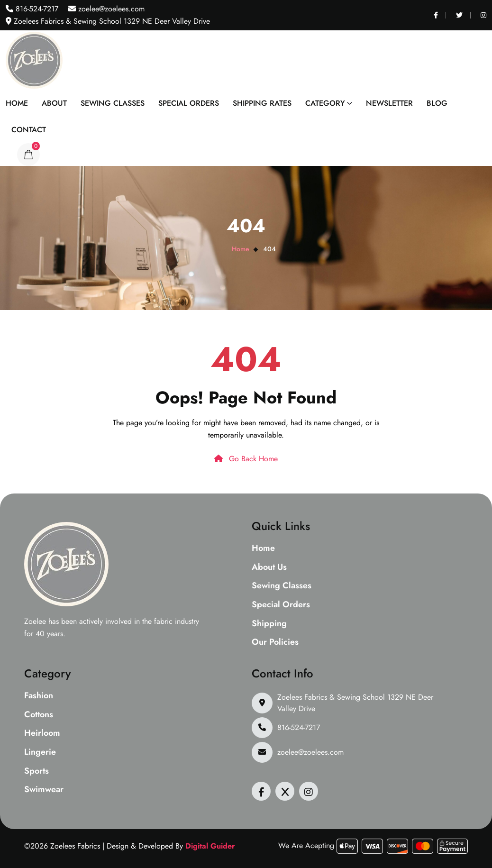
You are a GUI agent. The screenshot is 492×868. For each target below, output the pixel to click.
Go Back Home (246, 459)
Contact (29, 130)
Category (325, 103)
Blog (437, 103)
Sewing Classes (113, 103)
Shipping (269, 624)
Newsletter (389, 103)
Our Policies (275, 642)
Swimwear (44, 790)
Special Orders (189, 103)
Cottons (39, 715)
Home (17, 103)
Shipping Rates (262, 103)
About (54, 103)
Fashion (39, 696)
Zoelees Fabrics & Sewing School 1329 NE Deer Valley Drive (355, 703)
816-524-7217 (36, 9)
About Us (269, 567)
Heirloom (42, 733)
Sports (36, 771)
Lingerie (40, 752)
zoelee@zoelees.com (110, 9)
